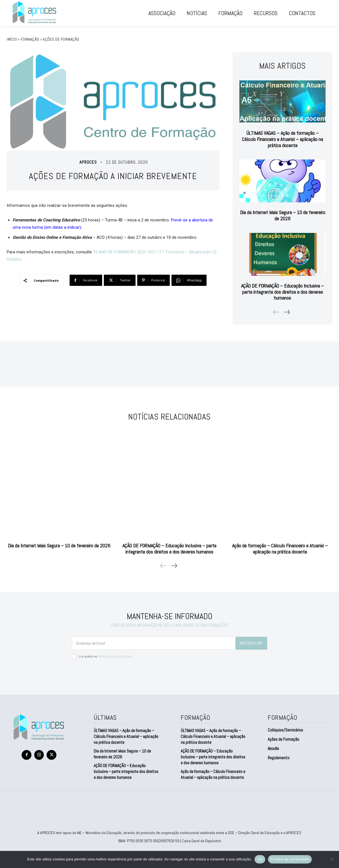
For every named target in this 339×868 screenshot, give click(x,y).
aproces (88, 162)
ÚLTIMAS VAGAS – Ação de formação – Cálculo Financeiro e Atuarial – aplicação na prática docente (282, 139)
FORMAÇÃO (30, 39)
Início (12, 39)
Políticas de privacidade (114, 656)
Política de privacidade (290, 859)
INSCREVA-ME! (251, 643)
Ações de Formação (61, 39)
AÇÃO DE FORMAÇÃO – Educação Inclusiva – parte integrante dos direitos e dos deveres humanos (282, 292)
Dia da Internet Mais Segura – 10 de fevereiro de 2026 (283, 215)
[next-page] (287, 312)
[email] (154, 643)
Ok (260, 859)
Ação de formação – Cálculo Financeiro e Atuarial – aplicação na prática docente (280, 549)
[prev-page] (276, 312)
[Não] (332, 859)
